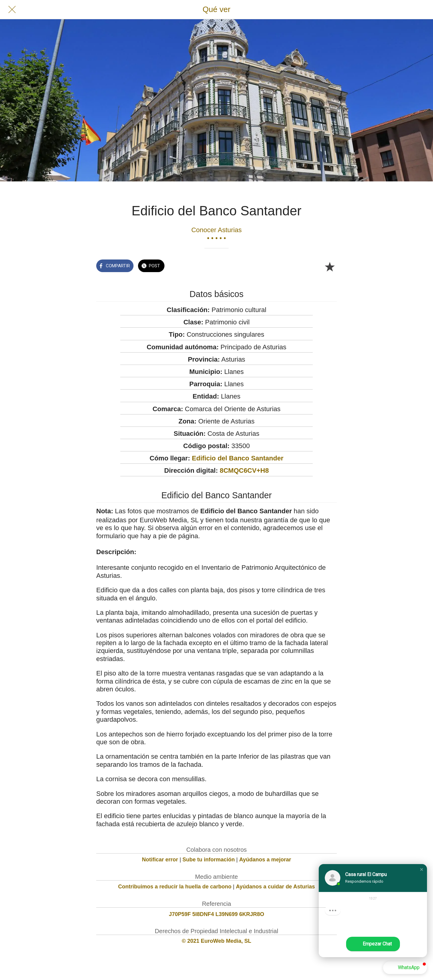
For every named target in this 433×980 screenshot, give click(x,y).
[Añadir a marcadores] (330, 266)
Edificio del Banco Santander (238, 458)
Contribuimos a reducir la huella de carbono (175, 887)
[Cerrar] (12, 10)
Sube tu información (209, 860)
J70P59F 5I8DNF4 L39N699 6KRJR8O (216, 914)
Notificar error (160, 860)
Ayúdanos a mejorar (265, 860)
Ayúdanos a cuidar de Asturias (276, 887)
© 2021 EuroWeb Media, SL (217, 941)
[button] (422, 869)
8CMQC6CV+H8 (244, 470)
